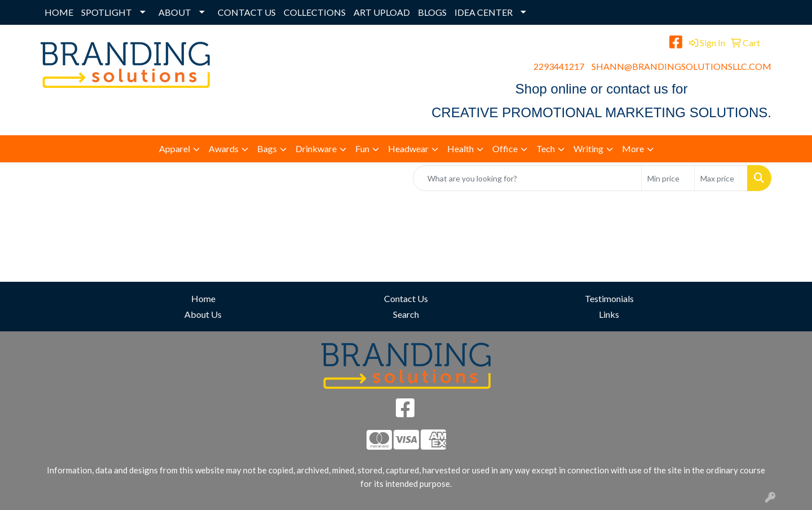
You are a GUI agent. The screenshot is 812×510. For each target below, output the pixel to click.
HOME (59, 12)
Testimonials (609, 298)
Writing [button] (588, 148)
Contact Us (406, 298)
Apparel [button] (175, 148)
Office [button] (505, 148)
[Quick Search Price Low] (668, 178)
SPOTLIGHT (107, 12)
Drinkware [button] (316, 148)
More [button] (633, 148)
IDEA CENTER (484, 12)
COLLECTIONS (315, 12)
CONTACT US (247, 12)
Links (609, 314)
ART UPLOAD (382, 12)
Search (406, 314)
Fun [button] (362, 148)
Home (203, 298)
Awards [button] (224, 148)
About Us (203, 314)
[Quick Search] (527, 178)
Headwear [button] (408, 148)
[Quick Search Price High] (721, 178)
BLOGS (432, 12)
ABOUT (175, 12)
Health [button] (460, 148)
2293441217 (559, 66)
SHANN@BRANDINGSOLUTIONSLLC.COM (681, 66)
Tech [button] (546, 148)
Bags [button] (267, 148)
